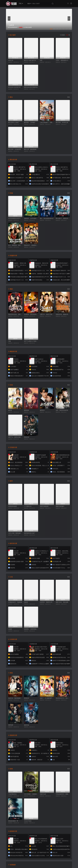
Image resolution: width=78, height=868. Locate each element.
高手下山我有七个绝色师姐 (31, 341)
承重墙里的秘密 (13, 506)
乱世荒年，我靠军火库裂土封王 (47, 602)
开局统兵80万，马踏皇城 (15, 602)
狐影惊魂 (26, 725)
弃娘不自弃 (43, 794)
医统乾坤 (26, 698)
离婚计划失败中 (60, 506)
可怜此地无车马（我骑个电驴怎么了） (63, 794)
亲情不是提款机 (44, 506)
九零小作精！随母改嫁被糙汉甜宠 (15, 533)
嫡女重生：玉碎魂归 (30, 122)
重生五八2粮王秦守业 (30, 60)
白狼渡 (10, 629)
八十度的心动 (28, 506)
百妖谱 (26, 602)
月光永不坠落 (28, 821)
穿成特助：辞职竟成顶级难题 (31, 314)
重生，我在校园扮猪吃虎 (47, 218)
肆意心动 (11, 60)
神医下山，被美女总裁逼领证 (15, 437)
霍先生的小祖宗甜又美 (14, 87)
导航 (21, 4)
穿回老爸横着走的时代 (14, 218)
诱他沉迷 (26, 437)
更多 (69, 97)
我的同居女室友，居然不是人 (15, 314)
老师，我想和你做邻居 (62, 410)
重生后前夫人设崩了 (14, 122)
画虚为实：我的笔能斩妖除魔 (15, 698)
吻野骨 (10, 410)
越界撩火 (42, 410)
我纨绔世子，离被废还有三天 (31, 245)
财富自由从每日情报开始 (31, 87)
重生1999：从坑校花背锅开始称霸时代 (15, 149)
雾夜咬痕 (26, 410)
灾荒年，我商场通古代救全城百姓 (63, 60)
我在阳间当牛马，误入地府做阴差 (63, 698)
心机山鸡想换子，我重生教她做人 (47, 122)
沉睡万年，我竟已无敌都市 (47, 314)
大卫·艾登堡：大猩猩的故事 (31, 794)
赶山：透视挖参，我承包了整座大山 (15, 245)
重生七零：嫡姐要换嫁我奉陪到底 (31, 149)
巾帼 (9, 341)
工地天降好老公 (13, 794)
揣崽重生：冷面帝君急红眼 (31, 629)
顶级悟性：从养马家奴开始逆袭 (31, 218)
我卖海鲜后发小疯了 (30, 533)
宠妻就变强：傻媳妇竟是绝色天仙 (63, 314)
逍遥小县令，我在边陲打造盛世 (63, 602)
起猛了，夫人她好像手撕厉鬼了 (47, 698)
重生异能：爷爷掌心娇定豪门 (63, 122)
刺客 (41, 60)
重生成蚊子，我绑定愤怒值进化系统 (63, 218)
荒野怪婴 (11, 725)
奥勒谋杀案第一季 (13, 821)
